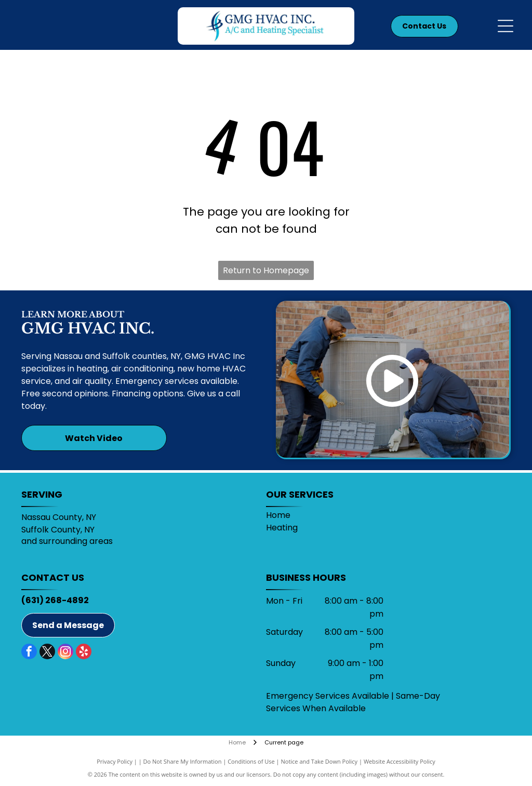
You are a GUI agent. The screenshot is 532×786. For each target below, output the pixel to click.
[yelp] (84, 653)
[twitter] (47, 653)
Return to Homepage (266, 270)
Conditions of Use (251, 761)
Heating (282, 528)
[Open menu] (506, 26)
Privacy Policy (115, 761)
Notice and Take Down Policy (320, 761)
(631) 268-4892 (55, 600)
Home (278, 515)
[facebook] (29, 653)
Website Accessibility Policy (400, 761)
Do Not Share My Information (183, 761)
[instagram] (65, 653)
